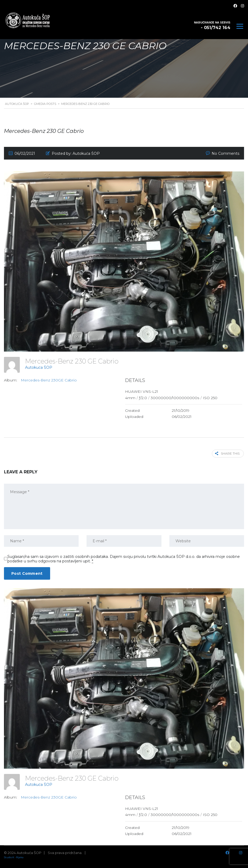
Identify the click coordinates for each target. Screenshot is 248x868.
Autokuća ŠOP (39, 367)
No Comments (225, 153)
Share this (228, 453)
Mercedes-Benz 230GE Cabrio (49, 380)
